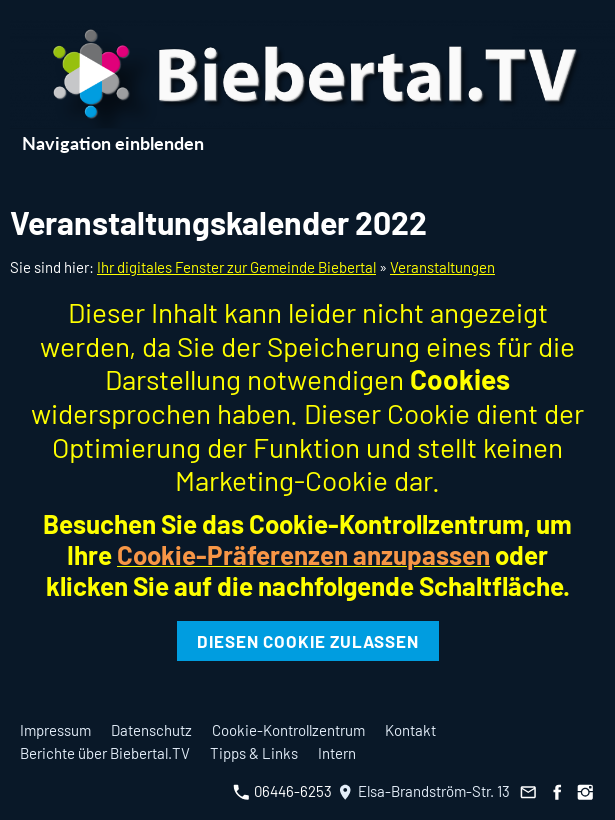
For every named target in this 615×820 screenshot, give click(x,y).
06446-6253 (282, 791)
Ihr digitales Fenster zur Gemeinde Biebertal (236, 267)
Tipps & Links (254, 753)
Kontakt (410, 730)
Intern (337, 753)
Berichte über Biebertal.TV (105, 753)
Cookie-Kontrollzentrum (288, 730)
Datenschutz (151, 730)
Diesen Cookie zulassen (308, 641)
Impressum (55, 730)
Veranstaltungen (442, 267)
